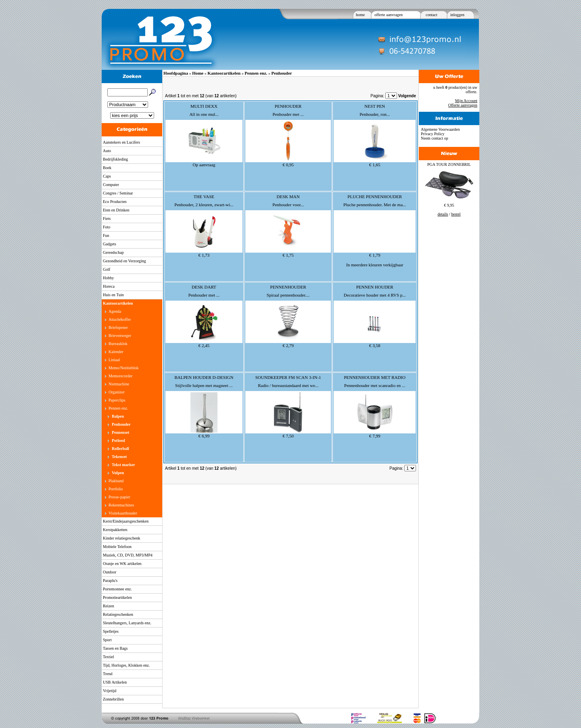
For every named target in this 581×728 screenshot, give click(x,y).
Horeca (109, 286)
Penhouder (121, 424)
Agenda (115, 311)
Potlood (118, 440)
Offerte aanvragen (463, 105)
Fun (106, 235)
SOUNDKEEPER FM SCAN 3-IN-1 (288, 377)
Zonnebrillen (113, 699)
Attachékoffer (120, 319)
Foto (107, 227)
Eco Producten (115, 202)
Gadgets (110, 244)
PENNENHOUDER (288, 287)
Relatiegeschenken (118, 614)
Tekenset (119, 457)
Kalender (116, 352)
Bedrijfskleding (115, 159)
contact (432, 15)
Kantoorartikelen (118, 303)
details (443, 214)
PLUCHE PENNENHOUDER (375, 197)
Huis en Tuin (113, 295)
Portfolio (116, 489)
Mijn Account (466, 101)
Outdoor (110, 572)
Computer (111, 185)
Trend (108, 674)
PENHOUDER (288, 106)
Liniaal (114, 360)
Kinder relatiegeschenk (121, 538)
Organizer (117, 392)
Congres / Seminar (118, 193)
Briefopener (118, 327)
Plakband (116, 481)
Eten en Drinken (116, 210)
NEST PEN (375, 106)
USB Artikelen (115, 682)
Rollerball (120, 449)
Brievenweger (120, 336)
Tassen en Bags (115, 648)
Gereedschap (113, 252)
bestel (456, 214)
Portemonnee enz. (117, 589)
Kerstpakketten (115, 530)
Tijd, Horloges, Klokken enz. (126, 665)
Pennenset (120, 432)
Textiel (109, 657)
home (360, 15)
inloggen (457, 15)
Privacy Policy (433, 134)
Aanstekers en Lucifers (121, 142)
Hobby (108, 278)
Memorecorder (120, 376)
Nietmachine (119, 384)
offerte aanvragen (389, 15)
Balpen (118, 416)
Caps (107, 176)
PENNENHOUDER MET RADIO (375, 377)
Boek (107, 168)
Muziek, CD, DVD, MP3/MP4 (128, 555)
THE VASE (204, 197)
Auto (107, 151)
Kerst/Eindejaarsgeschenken (126, 521)
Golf (107, 269)
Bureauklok (118, 344)
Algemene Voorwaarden (440, 129)
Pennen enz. (118, 408)
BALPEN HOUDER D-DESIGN (204, 377)
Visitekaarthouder (123, 513)
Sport (107, 640)
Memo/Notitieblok (123, 368)
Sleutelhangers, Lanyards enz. (127, 623)
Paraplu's (110, 581)
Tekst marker (123, 465)
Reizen (109, 606)
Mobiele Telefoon (117, 547)
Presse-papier (119, 497)
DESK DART (204, 287)
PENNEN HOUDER (375, 287)
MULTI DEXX (204, 106)
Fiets (107, 219)
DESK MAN (288, 197)
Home (198, 73)
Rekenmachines (121, 505)
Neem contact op (435, 138)
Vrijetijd (110, 691)
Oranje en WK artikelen (122, 564)
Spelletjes (111, 631)
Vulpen (118, 473)
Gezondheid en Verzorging (124, 261)
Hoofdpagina (176, 73)
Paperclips (117, 400)
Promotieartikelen (117, 597)
